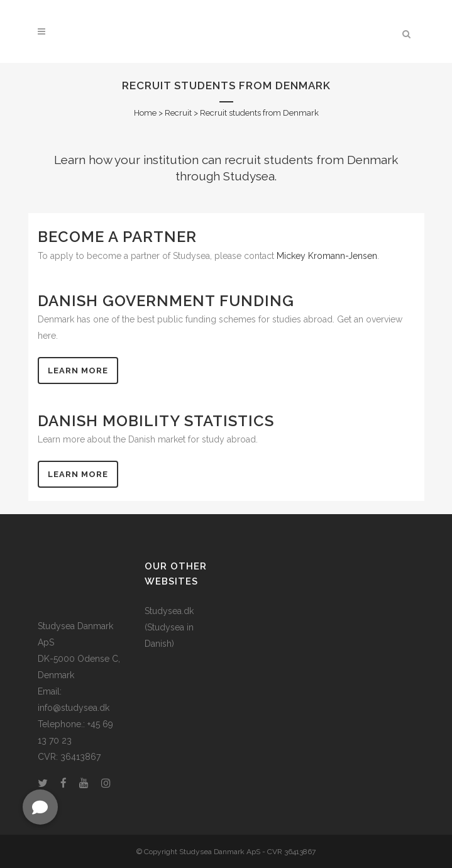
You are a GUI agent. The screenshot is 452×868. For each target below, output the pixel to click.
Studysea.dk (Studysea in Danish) (169, 627)
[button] (40, 807)
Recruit (178, 113)
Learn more (78, 371)
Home (145, 113)
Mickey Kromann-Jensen (327, 256)
